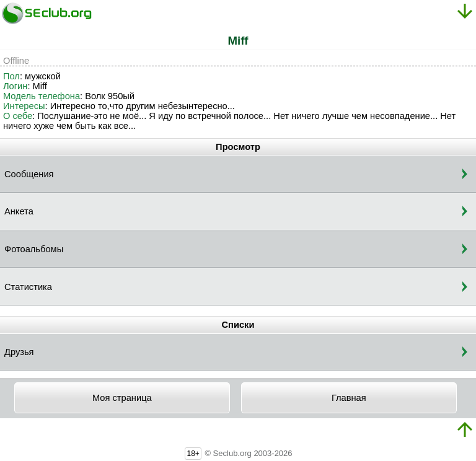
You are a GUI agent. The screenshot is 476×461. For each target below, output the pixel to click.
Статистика (28, 287)
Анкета (19, 211)
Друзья (19, 352)
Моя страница (122, 398)
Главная (349, 398)
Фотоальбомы (34, 249)
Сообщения (29, 174)
